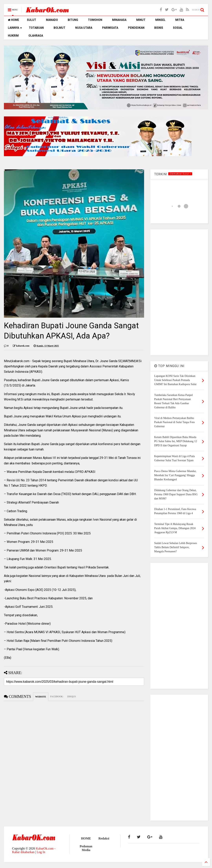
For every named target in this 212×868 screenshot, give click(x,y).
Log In (41, 852)
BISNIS (159, 28)
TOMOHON (95, 20)
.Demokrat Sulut (180, 174)
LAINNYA (15, 28)
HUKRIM (13, 36)
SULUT (32, 20)
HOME (13, 20)
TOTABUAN (36, 28)
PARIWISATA (110, 28)
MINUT (141, 20)
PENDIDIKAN (136, 28)
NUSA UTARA (84, 28)
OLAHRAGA (36, 36)
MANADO (52, 20)
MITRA (180, 20)
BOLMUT (59, 28)
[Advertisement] (179, 292)
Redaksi (104, 838)
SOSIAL (178, 28)
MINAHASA (119, 20)
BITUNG (73, 20)
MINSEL (160, 20)
